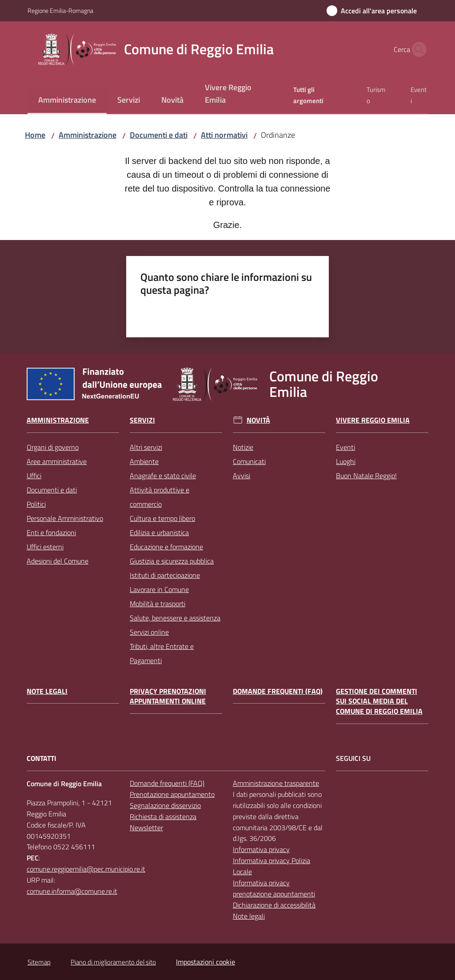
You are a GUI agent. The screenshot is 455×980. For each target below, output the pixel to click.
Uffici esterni (45, 547)
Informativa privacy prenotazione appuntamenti (274, 888)
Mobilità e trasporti (158, 604)
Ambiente (144, 461)
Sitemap (39, 962)
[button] (417, 49)
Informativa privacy (261, 849)
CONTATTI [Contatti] (42, 758)
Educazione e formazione (166, 547)
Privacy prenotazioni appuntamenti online (168, 696)
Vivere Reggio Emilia (373, 420)
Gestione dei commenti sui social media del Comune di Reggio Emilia (379, 702)
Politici (36, 504)
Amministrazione (88, 135)
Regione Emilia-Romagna (60, 10)
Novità (258, 420)
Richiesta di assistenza (163, 816)
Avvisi (241, 476)
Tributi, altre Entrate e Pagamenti (162, 653)
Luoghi (346, 461)
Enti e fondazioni (51, 532)
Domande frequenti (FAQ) (278, 691)
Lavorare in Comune (159, 589)
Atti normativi (224, 135)
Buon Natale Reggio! (366, 476)
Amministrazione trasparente (276, 783)
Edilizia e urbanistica (159, 532)
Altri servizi (146, 447)
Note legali (47, 691)
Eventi (345, 447)
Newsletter (146, 828)
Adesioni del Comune (58, 561)
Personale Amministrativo (65, 518)
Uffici (34, 476)
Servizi (142, 420)
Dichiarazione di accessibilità (274, 905)
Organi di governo (53, 447)
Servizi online (149, 632)
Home (35, 135)
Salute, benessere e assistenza (175, 618)
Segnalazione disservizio (165, 805)
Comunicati (249, 461)
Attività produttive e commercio (160, 497)
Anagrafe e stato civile (163, 476)
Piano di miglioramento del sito (113, 962)
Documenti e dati (159, 135)
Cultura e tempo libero (162, 518)
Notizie (243, 447)
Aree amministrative (57, 461)
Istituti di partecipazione (165, 575)
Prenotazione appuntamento (172, 794)
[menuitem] (67, 101)
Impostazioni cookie (206, 962)
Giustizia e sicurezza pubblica (172, 561)
